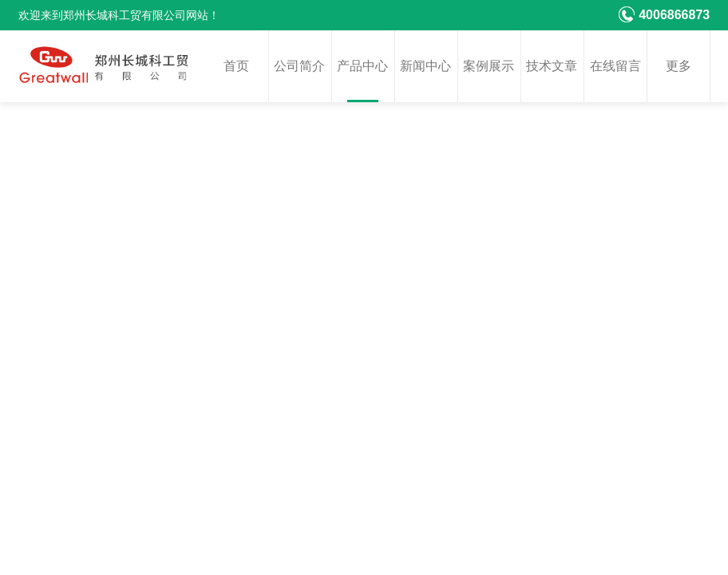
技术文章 (552, 66)
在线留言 (615, 66)
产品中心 (362, 66)
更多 (679, 66)
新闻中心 (425, 66)
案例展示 (489, 66)
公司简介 (299, 66)
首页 (236, 66)
